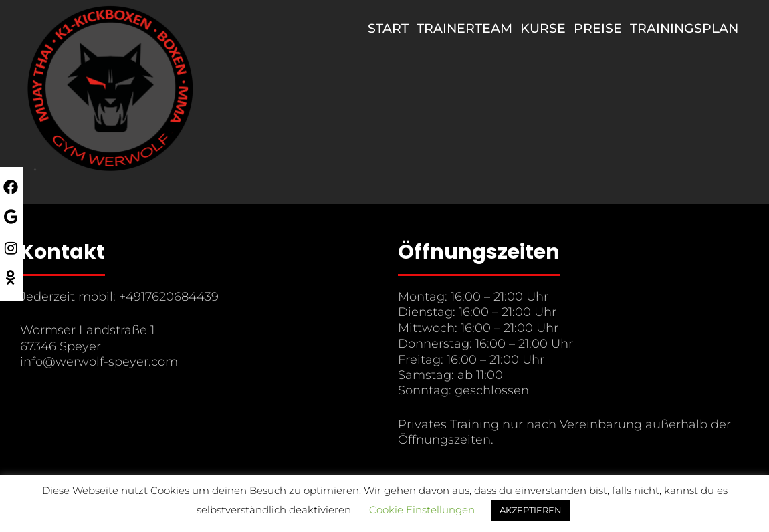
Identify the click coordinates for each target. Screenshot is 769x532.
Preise (598, 28)
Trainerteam (464, 28)
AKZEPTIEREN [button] (531, 510)
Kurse (543, 28)
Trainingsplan (684, 28)
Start (388, 28)
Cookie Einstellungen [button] (422, 510)
